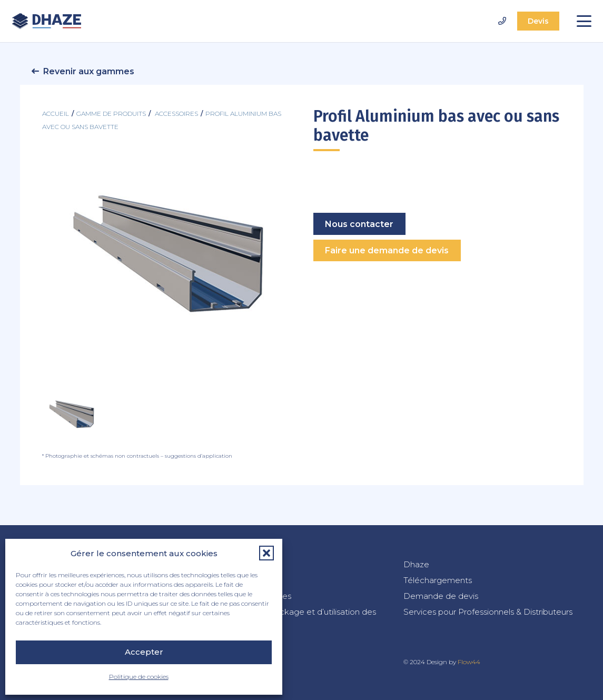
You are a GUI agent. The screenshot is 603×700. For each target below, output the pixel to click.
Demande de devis (441, 596)
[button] (266, 553)
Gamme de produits (111, 114)
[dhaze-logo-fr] (47, 21)
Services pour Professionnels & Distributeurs (488, 612)
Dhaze (416, 564)
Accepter (144, 652)
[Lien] (502, 21)
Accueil (56, 114)
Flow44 (469, 662)
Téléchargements (438, 580)
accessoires (176, 114)
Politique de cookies (139, 677)
